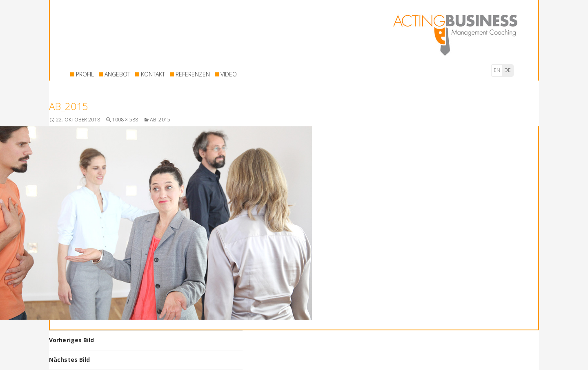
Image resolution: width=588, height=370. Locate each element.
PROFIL (85, 74)
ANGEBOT (117, 74)
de (508, 70)
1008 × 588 (125, 120)
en (497, 70)
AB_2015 (160, 120)
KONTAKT (153, 74)
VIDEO (229, 74)
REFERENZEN (193, 74)
